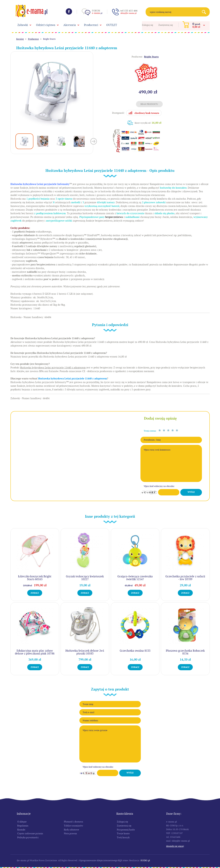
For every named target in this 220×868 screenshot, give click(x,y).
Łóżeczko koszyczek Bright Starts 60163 (35, 578)
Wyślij (191, 492)
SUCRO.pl (145, 860)
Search (205, 12)
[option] (52, 93)
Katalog (20, 39)
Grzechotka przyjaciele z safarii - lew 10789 (185, 578)
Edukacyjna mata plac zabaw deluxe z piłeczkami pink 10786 (35, 652)
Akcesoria (70, 25)
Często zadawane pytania (30, 833)
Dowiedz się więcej (175, 846)
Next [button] (94, 141)
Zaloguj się (148, 25)
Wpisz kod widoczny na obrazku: (159, 486)
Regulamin (23, 826)
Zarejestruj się (166, 25)
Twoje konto (123, 833)
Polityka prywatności (28, 837)
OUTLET (112, 25)
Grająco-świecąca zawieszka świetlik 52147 (135, 578)
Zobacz (35, 593)
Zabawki (23, 25)
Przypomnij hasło (126, 830)
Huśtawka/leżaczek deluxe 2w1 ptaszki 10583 (85, 652)
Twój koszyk (123, 837)
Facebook (69, 11)
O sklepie (22, 822)
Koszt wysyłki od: (148, 123)
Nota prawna (70, 833)
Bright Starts (49, 39)
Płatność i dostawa (73, 822)
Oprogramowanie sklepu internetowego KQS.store (104, 860)
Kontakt (21, 830)
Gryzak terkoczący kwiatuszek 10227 (85, 578)
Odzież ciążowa (46, 25)
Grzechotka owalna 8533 (135, 651)
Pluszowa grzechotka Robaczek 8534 (185, 652)
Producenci (91, 25)
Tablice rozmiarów (73, 826)
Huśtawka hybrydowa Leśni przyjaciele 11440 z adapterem (73, 379)
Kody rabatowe (71, 830)
